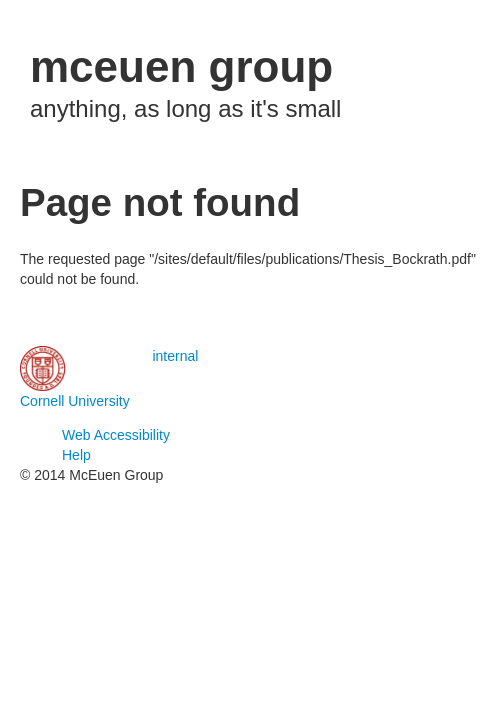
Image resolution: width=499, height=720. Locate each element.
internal (175, 356)
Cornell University (75, 401)
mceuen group (181, 66)
